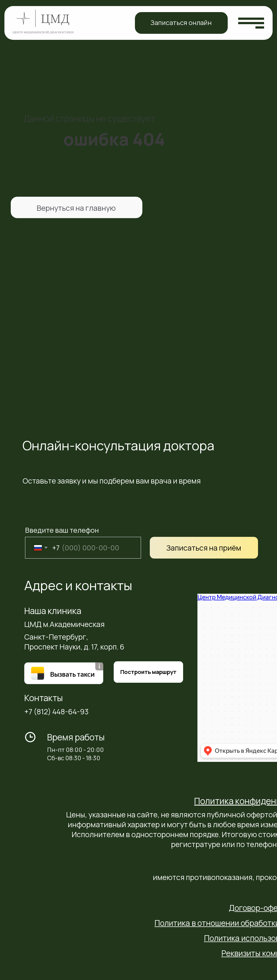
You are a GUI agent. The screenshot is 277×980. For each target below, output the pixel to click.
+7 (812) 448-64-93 (56, 712)
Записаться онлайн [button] (181, 23)
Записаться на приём (204, 548)
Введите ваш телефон (62, 530)
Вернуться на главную (76, 208)
